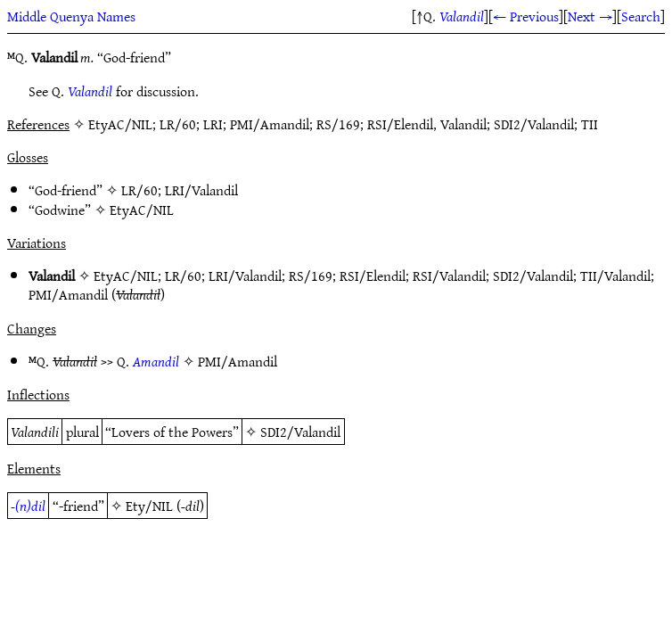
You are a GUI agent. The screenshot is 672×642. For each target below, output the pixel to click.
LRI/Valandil (201, 190)
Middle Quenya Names (71, 16)
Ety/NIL (149, 506)
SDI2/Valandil (533, 276)
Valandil (462, 16)
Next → (590, 16)
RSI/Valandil (449, 276)
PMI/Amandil (68, 294)
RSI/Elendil (373, 276)
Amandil (156, 361)
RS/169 (311, 276)
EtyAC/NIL (142, 210)
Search (641, 16)
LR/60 (139, 190)
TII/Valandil (615, 276)
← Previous (526, 16)
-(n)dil (28, 506)
